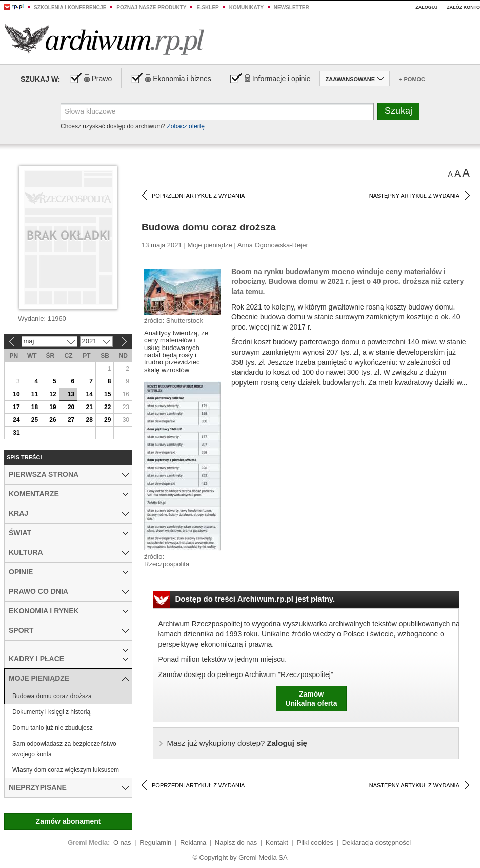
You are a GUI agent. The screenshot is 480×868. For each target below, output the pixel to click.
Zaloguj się (237, 743)
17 (16, 407)
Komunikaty (246, 7)
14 (89, 394)
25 (35, 420)
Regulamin (155, 843)
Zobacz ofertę (185, 126)
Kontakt (277, 843)
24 (16, 420)
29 (107, 420)
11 (35, 394)
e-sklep (207, 7)
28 (89, 420)
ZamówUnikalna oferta (311, 699)
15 (107, 394)
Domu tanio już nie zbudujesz (53, 728)
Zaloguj (426, 7)
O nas (122, 843)
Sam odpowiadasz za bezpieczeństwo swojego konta (64, 749)
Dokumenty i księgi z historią (51, 712)
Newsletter (292, 7)
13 (71, 394)
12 (53, 394)
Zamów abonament (68, 821)
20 (71, 407)
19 (53, 407)
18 (35, 407)
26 (53, 420)
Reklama (193, 843)
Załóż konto (463, 7)
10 (16, 394)
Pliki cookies (315, 843)
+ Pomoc (412, 79)
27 (71, 420)
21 (89, 407)
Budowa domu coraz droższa (52, 696)
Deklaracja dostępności (376, 843)
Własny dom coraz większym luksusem (66, 770)
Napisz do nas (236, 843)
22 (107, 407)
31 (16, 433)
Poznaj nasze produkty (151, 7)
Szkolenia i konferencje (70, 7)
